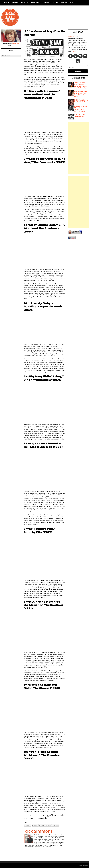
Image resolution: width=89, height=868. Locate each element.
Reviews (15, 3)
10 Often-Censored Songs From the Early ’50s (81, 116)
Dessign (86, 866)
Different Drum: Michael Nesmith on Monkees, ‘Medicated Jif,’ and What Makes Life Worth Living (80, 85)
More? (74, 51)
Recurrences (36, 3)
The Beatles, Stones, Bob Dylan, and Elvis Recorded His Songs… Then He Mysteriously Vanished (80, 109)
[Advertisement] (79, 148)
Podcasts (25, 3)
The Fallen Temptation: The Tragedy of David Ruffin (81, 101)
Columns (47, 3)
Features (6, 3)
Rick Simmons (39, 831)
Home (72, 3)
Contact (64, 3)
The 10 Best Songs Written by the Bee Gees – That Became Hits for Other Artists (81, 94)
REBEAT (55, 3)
